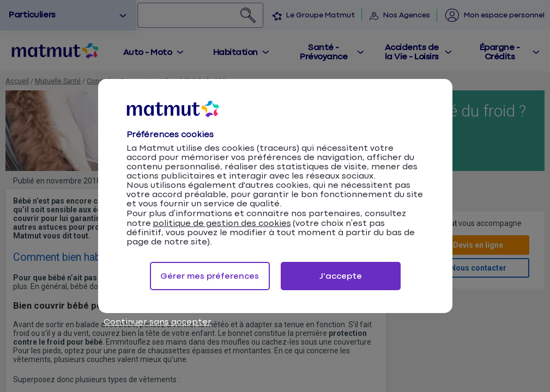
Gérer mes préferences (210, 276)
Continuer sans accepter (158, 322)
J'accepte (341, 276)
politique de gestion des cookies (222, 223)
